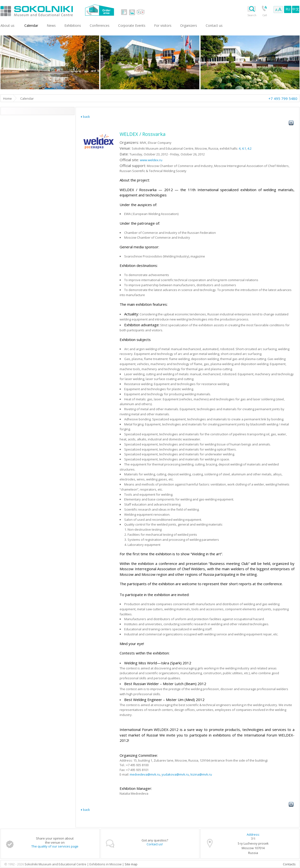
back (86, 117)
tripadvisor (140, 12)
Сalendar (31, 25)
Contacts (289, 864)
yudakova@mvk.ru (175, 774)
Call (265, 15)
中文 (296, 9)
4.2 (249, 148)
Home (7, 98)
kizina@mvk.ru (201, 774)
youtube (132, 12)
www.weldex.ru (151, 160)
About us (7, 25)
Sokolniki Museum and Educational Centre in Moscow (57, 10)
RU (288, 9)
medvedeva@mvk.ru (145, 774)
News (51, 25)
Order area (99, 10)
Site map (131, 864)
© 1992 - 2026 (14, 864)
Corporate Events (132, 25)
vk (124, 12)
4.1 (244, 148)
